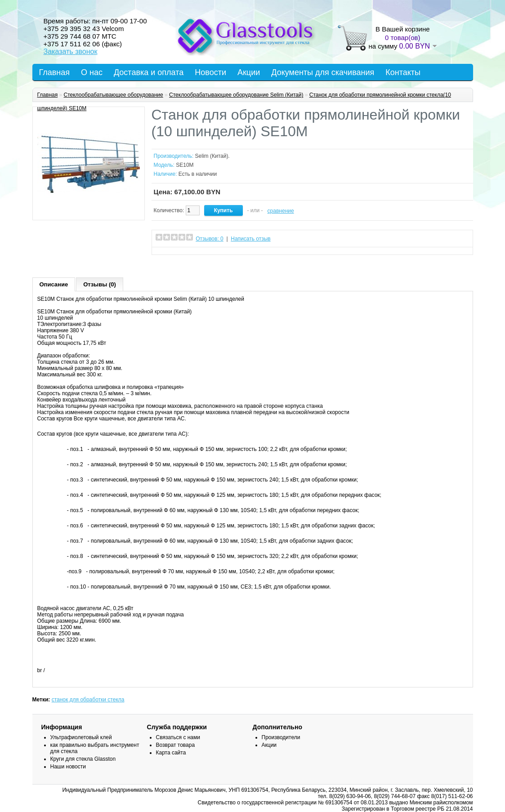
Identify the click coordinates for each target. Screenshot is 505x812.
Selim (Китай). (212, 156)
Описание (54, 284)
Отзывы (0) (100, 284)
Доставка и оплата (149, 72)
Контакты (403, 72)
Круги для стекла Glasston (83, 759)
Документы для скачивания (323, 72)
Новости (210, 72)
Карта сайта (171, 753)
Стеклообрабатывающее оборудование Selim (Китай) (236, 95)
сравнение (281, 211)
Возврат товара (176, 745)
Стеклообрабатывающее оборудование (114, 95)
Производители (281, 737)
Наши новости (68, 767)
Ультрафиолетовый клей (81, 737)
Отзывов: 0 (210, 239)
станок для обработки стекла (88, 700)
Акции (249, 72)
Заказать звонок (71, 51)
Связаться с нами (178, 737)
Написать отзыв (250, 239)
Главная (55, 72)
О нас (92, 72)
